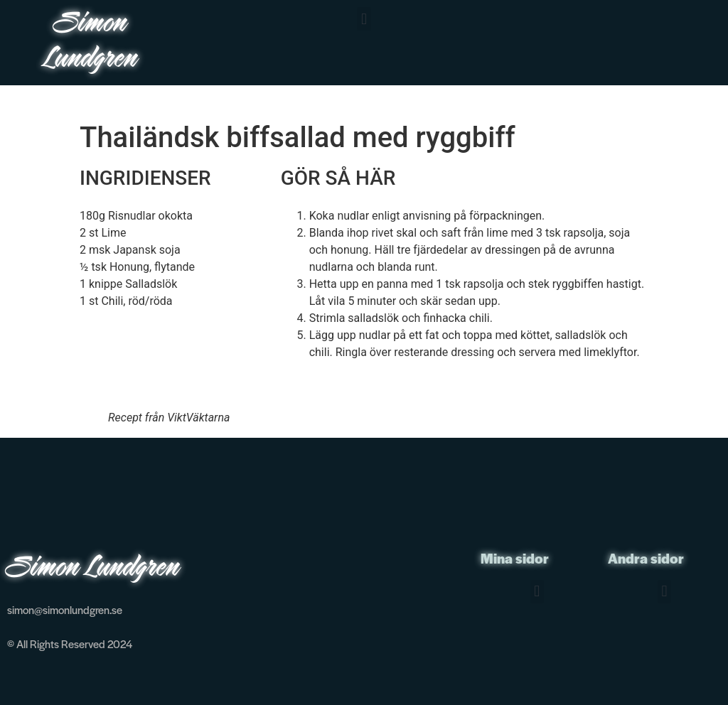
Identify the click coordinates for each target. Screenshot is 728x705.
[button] (364, 19)
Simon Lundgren (91, 42)
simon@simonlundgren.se (65, 609)
